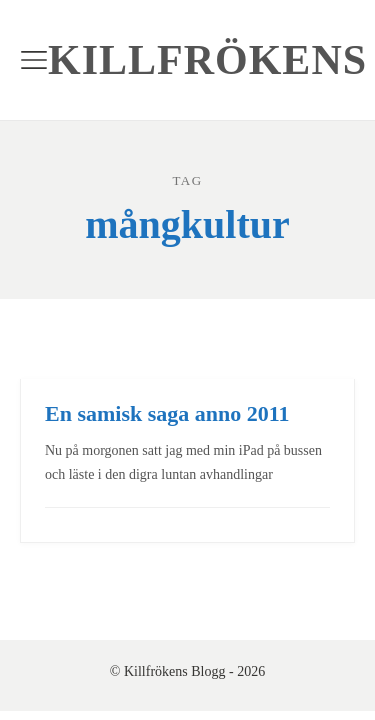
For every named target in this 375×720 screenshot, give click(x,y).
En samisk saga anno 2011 (167, 413)
